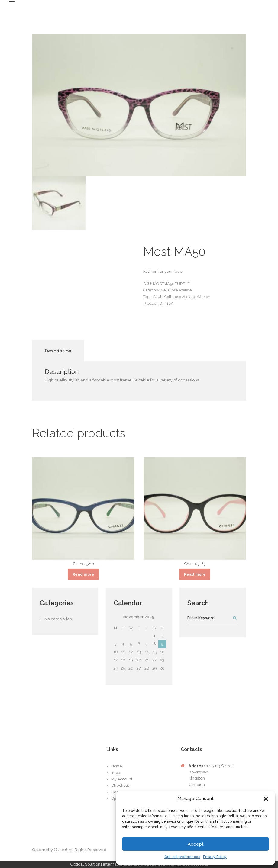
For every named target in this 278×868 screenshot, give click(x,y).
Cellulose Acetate (177, 290)
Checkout (120, 786)
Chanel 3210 (83, 564)
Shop (116, 773)
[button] (266, 799)
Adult (158, 297)
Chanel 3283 (195, 564)
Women (205, 297)
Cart (115, 792)
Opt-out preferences (182, 857)
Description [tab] (58, 351)
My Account (122, 779)
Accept (196, 844)
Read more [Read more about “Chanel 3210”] (83, 574)
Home (117, 766)
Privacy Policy (215, 857)
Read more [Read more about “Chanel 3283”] (195, 574)
